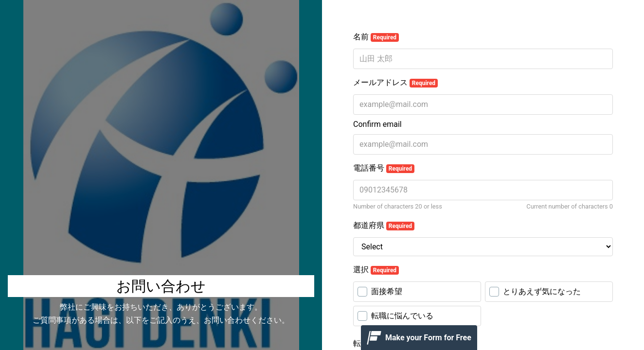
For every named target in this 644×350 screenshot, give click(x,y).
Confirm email (377, 124)
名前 (376, 37)
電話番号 (384, 168)
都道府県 (384, 226)
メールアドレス (395, 83)
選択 (376, 270)
